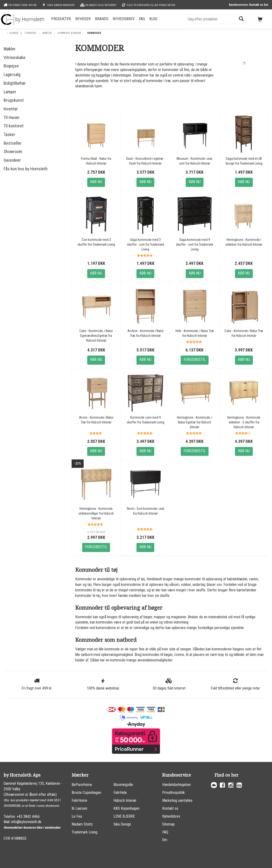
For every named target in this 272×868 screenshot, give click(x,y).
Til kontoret (14, 126)
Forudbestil (195, 360)
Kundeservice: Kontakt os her (249, 5)
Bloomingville (123, 785)
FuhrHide (120, 793)
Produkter (61, 19)
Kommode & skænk (69, 33)
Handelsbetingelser (177, 785)
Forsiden (30, 33)
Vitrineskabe (15, 57)
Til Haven (12, 117)
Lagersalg (12, 74)
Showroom (13, 152)
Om (165, 840)
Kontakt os (170, 808)
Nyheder (83, 19)
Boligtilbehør (15, 83)
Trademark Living (84, 832)
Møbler (47, 33)
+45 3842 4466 (28, 817)
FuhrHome (79, 800)
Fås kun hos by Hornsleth (26, 169)
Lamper (10, 92)
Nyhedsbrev (124, 19)
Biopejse (11, 66)
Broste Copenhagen (86, 793)
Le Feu (77, 816)
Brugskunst (14, 100)
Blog (153, 19)
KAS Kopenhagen (126, 808)
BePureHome (82, 785)
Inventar (11, 109)
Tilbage (14, 33)
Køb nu (96, 182)
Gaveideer (12, 160)
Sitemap (168, 824)
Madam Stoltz (82, 824)
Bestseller (13, 143)
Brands (102, 19)
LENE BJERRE (124, 816)
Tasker (9, 134)
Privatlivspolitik (173, 793)
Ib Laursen (79, 808)
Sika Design (122, 824)
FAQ (142, 19)
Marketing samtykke (177, 800)
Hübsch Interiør (125, 800)
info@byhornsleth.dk (26, 822)
